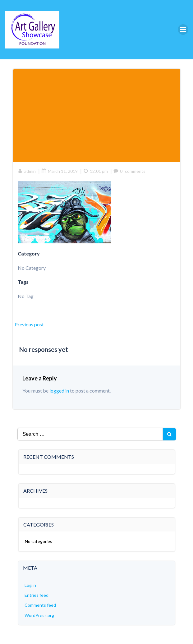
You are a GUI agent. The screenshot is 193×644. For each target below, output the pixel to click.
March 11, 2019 (60, 171)
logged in (59, 391)
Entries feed (37, 595)
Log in (30, 585)
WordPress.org (39, 615)
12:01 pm (96, 171)
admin (27, 171)
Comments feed (40, 605)
